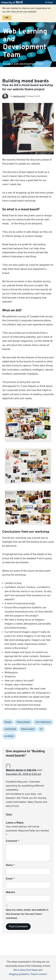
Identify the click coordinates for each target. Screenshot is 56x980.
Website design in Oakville (21, 770)
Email (10, 879)
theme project (23, 722)
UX (41, 729)
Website (10, 892)
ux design (9, 736)
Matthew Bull (19, 96)
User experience (43, 722)
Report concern (39, 974)
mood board (10, 729)
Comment (13, 841)
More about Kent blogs (26, 970)
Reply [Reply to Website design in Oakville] (9, 815)
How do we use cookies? (24, 12)
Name (10, 865)
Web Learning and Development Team (25, 43)
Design (8, 722)
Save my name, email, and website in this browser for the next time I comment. (27, 914)
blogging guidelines (19, 974)
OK (7, 18)
